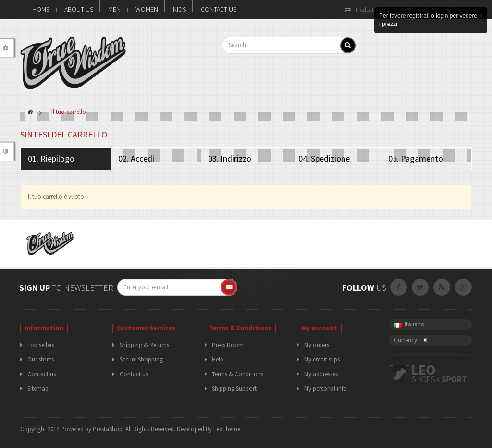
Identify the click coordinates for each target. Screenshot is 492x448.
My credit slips (322, 359)
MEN (114, 9)
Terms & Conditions (238, 374)
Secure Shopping (141, 359)
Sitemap (38, 389)
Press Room (228, 345)
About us (79, 9)
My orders (317, 345)
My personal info (326, 389)
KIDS (179, 9)
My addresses (321, 374)
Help (218, 359)
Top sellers (41, 345)
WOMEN (147, 9)
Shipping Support (234, 389)
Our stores (41, 359)
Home (41, 9)
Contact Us (219, 9)
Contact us (42, 374)
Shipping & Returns (144, 345)
